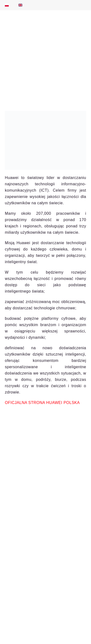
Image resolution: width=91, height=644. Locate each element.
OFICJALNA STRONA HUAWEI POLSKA (42, 403)
